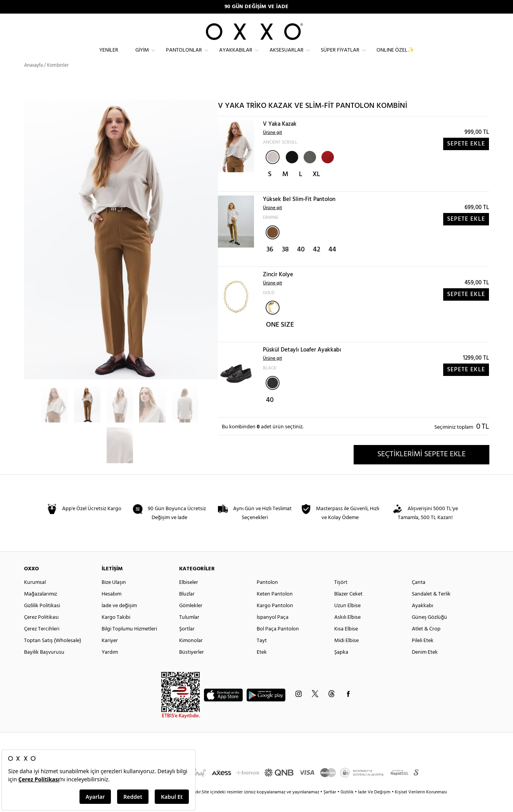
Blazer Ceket (348, 608)
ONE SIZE (280, 339)
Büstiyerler (192, 666)
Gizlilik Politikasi (42, 620)
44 (332, 264)
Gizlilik (348, 806)
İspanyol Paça (273, 631)
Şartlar (330, 806)
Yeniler (109, 56)
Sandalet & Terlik (431, 608)
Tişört (341, 596)
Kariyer (110, 655)
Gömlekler (191, 620)
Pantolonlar (184, 56)
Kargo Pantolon (275, 620)
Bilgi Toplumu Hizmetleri (129, 643)
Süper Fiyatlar (340, 56)
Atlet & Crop (426, 643)
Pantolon (267, 596)
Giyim (142, 56)
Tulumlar (189, 631)
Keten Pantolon (275, 608)
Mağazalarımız (41, 608)
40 (301, 264)
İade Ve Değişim (374, 806)
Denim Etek (425, 666)
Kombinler (58, 79)
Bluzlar (187, 608)
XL (316, 188)
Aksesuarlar (287, 56)
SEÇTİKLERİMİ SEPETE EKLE (421, 468)
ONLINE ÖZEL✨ (395, 56)
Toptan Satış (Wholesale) (53, 655)
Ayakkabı (422, 620)
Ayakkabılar (236, 56)
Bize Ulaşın (114, 596)
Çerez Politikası (41, 631)
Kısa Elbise (346, 643)
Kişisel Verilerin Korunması (421, 806)
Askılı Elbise (347, 631)
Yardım (110, 666)
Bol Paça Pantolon (278, 643)
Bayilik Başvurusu (44, 666)
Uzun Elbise (347, 620)
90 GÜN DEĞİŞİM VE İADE (256, 7)
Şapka (341, 666)
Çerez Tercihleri (42, 643)
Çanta (419, 596)
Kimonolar (191, 655)
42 (317, 264)
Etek (262, 666)
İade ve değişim (119, 620)
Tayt (262, 655)
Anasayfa (33, 79)
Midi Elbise (346, 655)
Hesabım (111, 608)
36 (270, 264)
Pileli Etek (423, 655)
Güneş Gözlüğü (429, 631)
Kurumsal (35, 596)
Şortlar (187, 643)
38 (285, 264)
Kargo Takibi (116, 631)
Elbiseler (189, 596)
